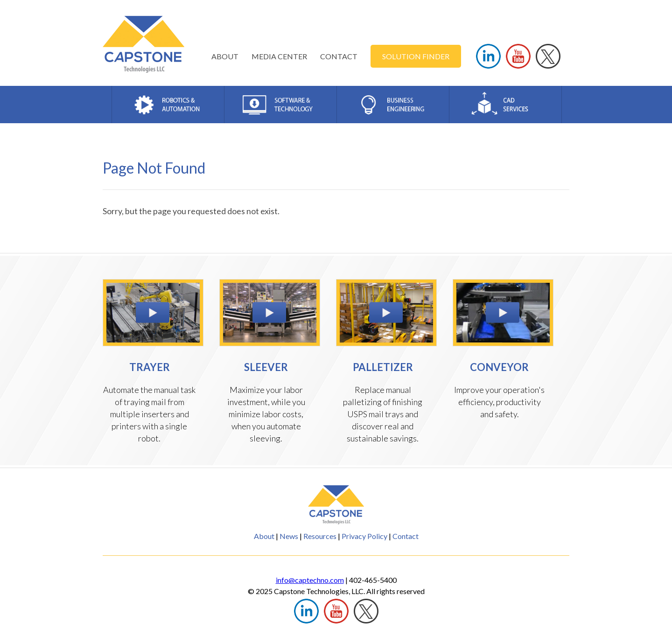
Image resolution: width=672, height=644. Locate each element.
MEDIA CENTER (279, 56)
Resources (320, 536)
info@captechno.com (310, 580)
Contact (406, 536)
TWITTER (548, 56)
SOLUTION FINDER (416, 56)
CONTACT (339, 56)
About (264, 536)
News (289, 536)
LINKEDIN (488, 56)
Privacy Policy (364, 536)
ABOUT (225, 56)
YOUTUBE (518, 56)
